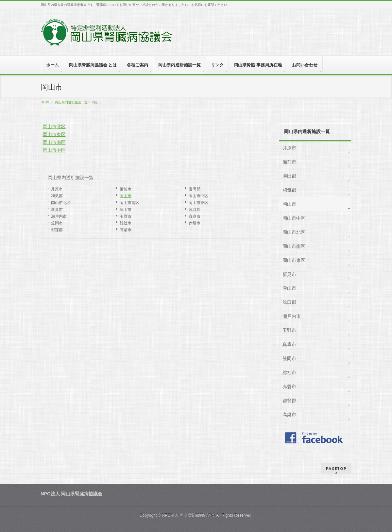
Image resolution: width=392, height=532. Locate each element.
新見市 (57, 210)
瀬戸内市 (59, 216)
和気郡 (57, 196)
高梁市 (126, 230)
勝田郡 (195, 189)
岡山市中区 (54, 150)
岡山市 (126, 196)
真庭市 (195, 216)
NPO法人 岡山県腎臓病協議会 (188, 515)
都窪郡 (57, 230)
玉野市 (126, 216)
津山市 (126, 210)
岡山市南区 (54, 142)
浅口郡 (195, 210)
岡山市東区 (54, 134)
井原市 (57, 189)
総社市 (126, 223)
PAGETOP (336, 468)
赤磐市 (195, 223)
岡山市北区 (54, 127)
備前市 (126, 189)
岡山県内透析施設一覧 (71, 178)
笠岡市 (57, 223)
